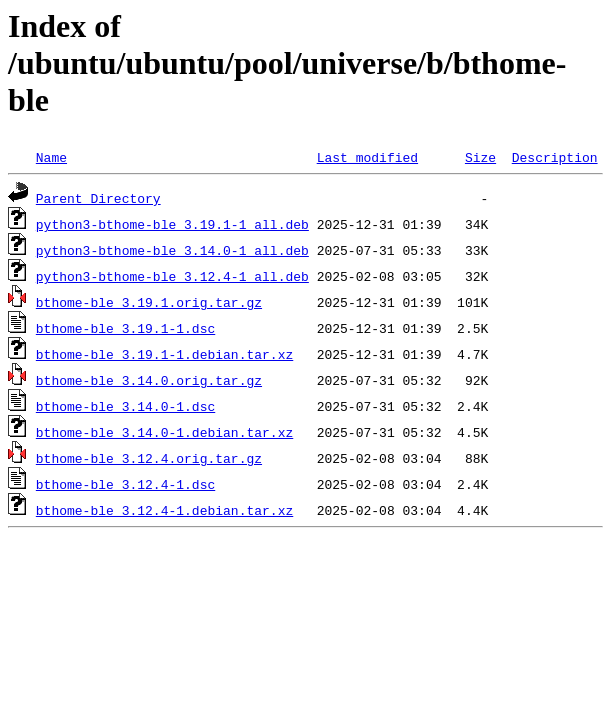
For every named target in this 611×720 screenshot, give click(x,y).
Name (51, 157)
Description (555, 157)
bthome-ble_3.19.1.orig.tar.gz (149, 302)
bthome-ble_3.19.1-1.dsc (125, 328)
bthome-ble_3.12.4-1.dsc (125, 484)
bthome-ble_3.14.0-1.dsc (125, 406)
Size (480, 157)
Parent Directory (98, 198)
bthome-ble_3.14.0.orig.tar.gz (149, 380)
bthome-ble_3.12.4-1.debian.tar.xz (164, 510)
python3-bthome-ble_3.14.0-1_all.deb (172, 250)
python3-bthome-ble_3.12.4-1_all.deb (172, 276)
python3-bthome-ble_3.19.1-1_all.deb (172, 224)
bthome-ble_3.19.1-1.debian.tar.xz (164, 354)
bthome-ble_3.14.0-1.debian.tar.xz (164, 432)
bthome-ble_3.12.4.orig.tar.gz (149, 458)
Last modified (367, 157)
